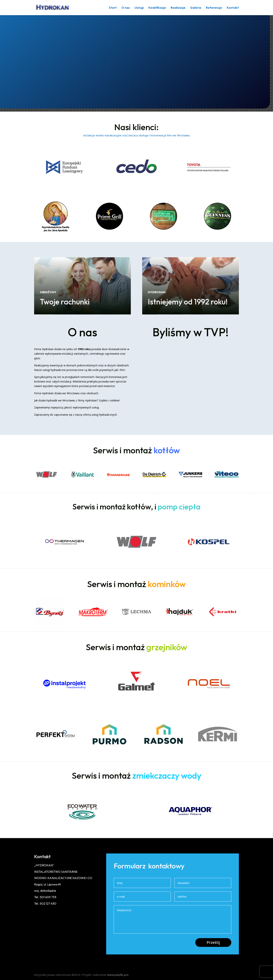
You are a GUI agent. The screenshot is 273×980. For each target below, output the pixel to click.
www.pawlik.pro (118, 975)
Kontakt (233, 8)
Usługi (139, 8)
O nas (126, 8)
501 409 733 (48, 897)
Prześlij (213, 942)
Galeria (196, 8)
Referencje (214, 8)
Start (113, 8)
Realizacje (178, 8)
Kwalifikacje (157, 8)
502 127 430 (48, 903)
